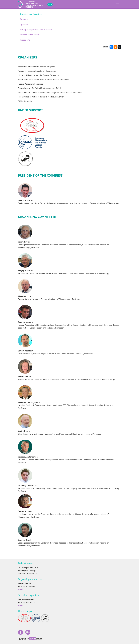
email (20, 589)
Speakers (24, 24)
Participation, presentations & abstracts (37, 30)
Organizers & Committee (31, 14)
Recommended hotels (30, 35)
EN (50, 4)
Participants (25, 40)
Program (24, 19)
